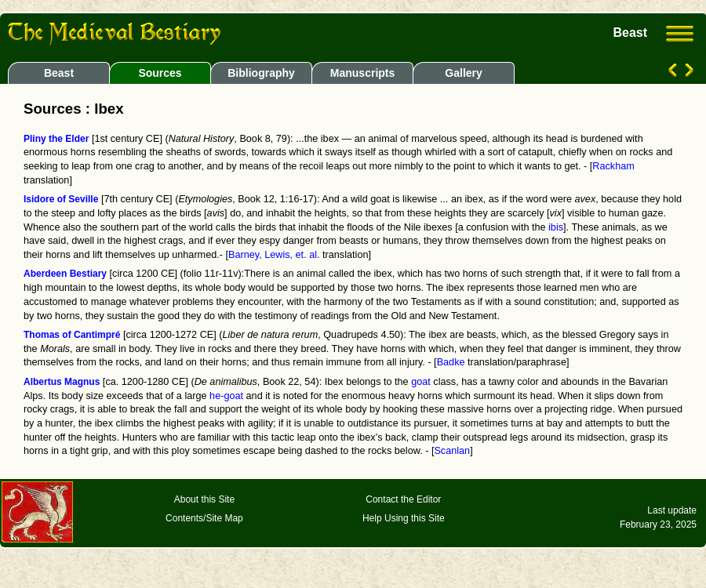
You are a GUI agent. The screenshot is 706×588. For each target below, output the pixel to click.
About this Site (204, 499)
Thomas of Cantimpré (72, 335)
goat (421, 382)
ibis (556, 227)
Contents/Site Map (204, 518)
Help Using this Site (404, 518)
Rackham (613, 166)
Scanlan (452, 451)
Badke (451, 362)
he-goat (226, 396)
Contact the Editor (403, 499)
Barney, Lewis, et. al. (274, 255)
